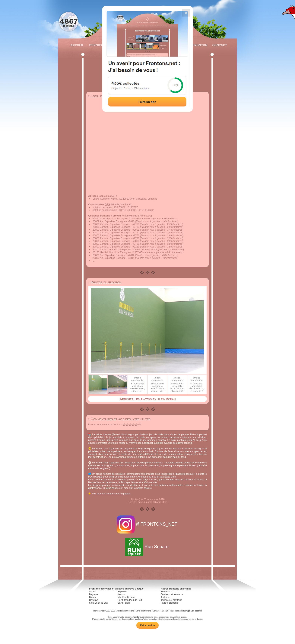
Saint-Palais (124, 603)
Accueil (77, 45)
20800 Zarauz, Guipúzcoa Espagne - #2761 (116, 249)
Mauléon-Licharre (127, 597)
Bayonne (94, 594)
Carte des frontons (143, 611)
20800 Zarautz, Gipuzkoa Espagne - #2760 (116, 224)
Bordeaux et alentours (172, 594)
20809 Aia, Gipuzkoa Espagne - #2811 (114, 258)
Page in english (177, 611)
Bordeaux (165, 592)
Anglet (92, 592)
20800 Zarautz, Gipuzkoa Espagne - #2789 (116, 227)
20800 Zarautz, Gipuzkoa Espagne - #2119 (116, 247)
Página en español (194, 611)
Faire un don (147, 625)
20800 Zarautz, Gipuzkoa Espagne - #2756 (116, 235)
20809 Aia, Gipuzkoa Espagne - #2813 (114, 221)
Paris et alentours (169, 603)
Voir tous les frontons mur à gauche (111, 494)
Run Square (147, 547)
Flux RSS (164, 611)
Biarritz (93, 597)
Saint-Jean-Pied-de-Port (130, 600)
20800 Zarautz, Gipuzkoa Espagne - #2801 (116, 230)
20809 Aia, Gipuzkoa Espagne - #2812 (114, 255)
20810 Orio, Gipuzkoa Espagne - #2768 (114, 218)
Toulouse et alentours (171, 600)
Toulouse (165, 597)
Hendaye (94, 600)
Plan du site (129, 611)
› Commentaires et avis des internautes (119, 419)
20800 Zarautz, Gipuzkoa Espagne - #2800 (116, 241)
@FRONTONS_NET (148, 524)
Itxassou (122, 594)
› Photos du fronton (105, 282)
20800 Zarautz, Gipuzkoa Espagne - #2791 (116, 238)
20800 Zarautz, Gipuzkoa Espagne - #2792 (116, 233)
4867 (69, 21)
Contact (219, 45)
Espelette (122, 592)
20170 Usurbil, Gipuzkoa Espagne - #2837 (116, 252)
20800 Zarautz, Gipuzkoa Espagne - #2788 (116, 244)
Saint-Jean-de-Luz (98, 603)
